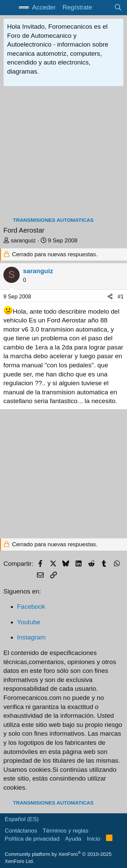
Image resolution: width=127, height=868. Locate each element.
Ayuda (73, 839)
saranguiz (23, 241)
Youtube (29, 622)
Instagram (31, 637)
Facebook (31, 607)
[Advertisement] (63, 153)
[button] (9, 8)
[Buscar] (118, 8)
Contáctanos (21, 831)
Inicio (94, 839)
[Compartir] (110, 297)
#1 (121, 297)
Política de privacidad (32, 839)
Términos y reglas (66, 831)
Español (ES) (22, 819)
